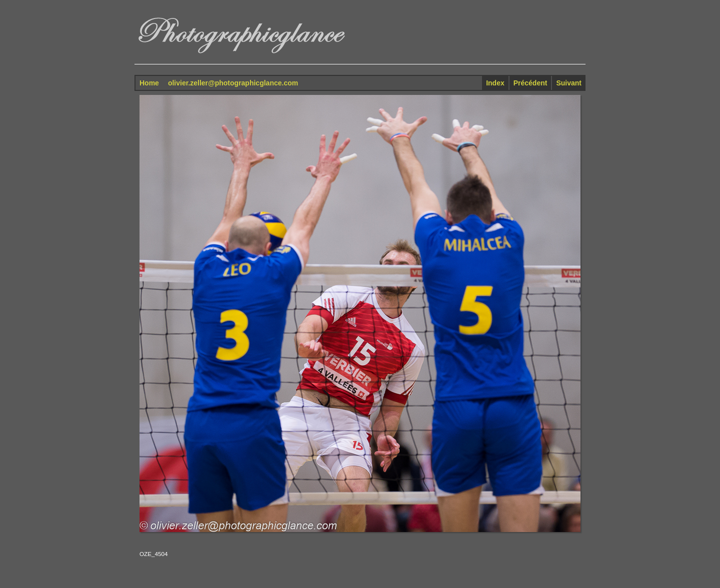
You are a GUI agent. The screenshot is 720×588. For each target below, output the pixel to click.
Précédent (530, 83)
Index (495, 83)
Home (149, 83)
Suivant (569, 83)
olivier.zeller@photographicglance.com (233, 83)
